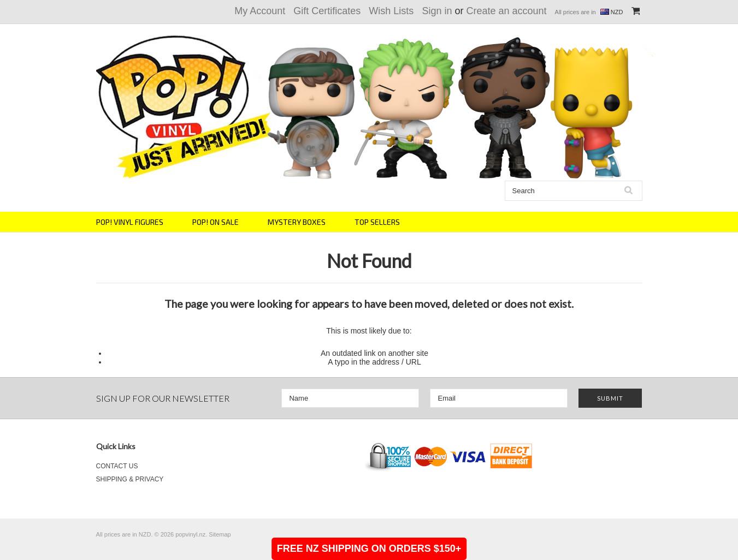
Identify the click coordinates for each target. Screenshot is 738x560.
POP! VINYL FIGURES (130, 222)
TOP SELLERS (377, 222)
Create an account (506, 11)
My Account (260, 11)
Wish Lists (391, 11)
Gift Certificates (327, 11)
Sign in (437, 11)
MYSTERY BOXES (297, 222)
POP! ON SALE (216, 222)
